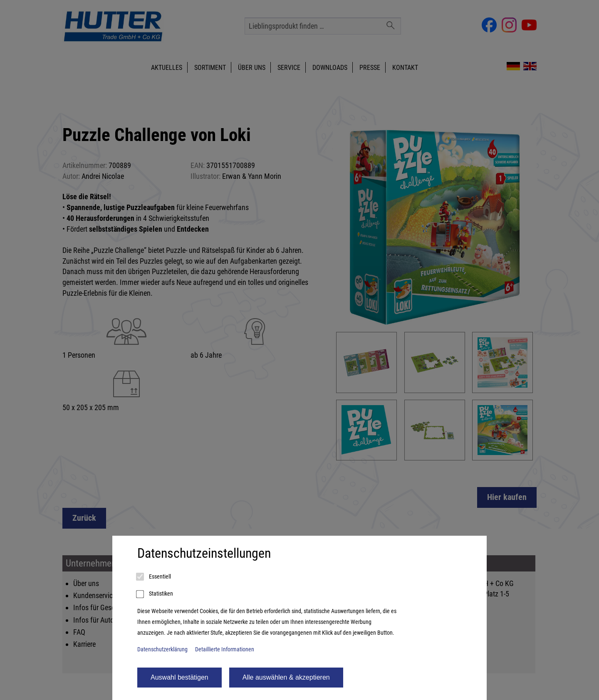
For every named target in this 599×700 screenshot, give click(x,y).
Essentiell (154, 577)
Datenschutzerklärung (162, 649)
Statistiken (155, 594)
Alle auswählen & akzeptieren (286, 677)
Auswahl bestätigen (179, 677)
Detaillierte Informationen (225, 649)
